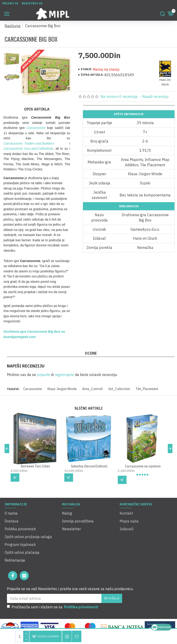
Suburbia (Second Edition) (89, 478)
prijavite (44, 373)
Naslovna (13, 26)
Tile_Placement (147, 388)
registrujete (64, 373)
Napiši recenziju (155, 96)
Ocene (91, 352)
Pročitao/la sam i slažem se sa (53, 602)
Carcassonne (36, 127)
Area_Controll (93, 388)
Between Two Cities (35, 478)
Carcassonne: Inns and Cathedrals (28, 147)
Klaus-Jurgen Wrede (62, 388)
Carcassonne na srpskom (143, 478)
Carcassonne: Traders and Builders (29, 142)
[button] (7, 460)
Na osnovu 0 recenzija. (119, 96)
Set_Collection (119, 388)
